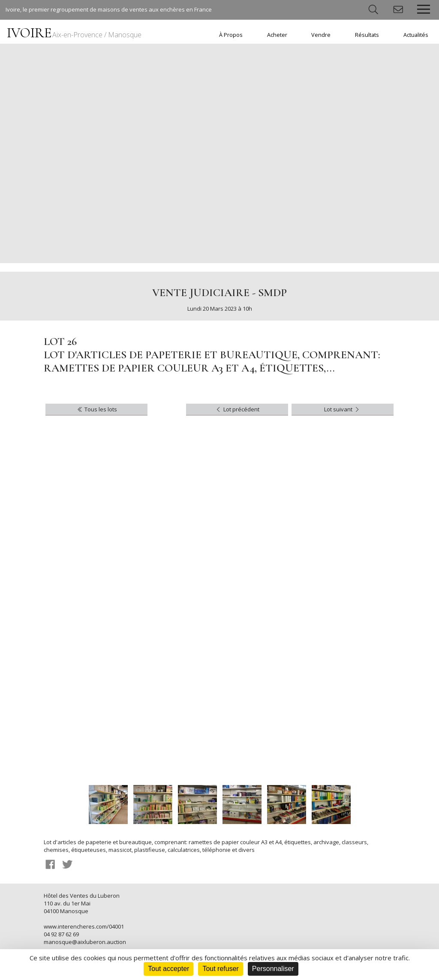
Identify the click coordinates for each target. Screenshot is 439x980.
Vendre (321, 35)
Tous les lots (97, 409)
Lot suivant (342, 409)
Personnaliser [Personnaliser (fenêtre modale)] (273, 969)
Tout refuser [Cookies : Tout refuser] (220, 969)
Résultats (367, 35)
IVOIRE (74, 33)
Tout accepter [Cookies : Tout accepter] (168, 969)
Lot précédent (237, 409)
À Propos (231, 35)
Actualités (416, 35)
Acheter (277, 35)
